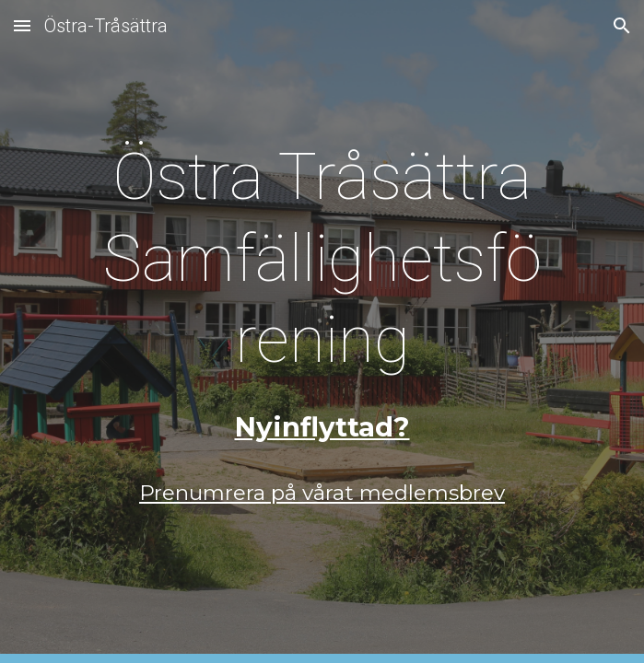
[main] (322, 258)
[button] (22, 25)
